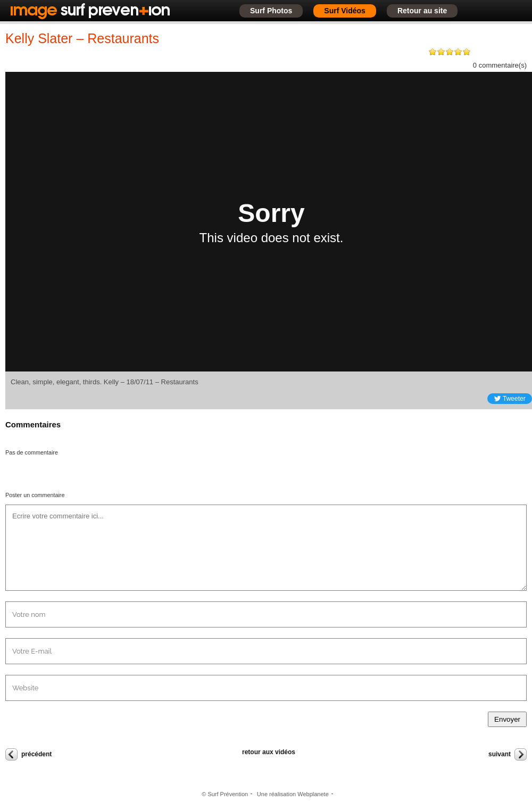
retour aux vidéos (269, 752)
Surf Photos (271, 11)
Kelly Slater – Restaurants (82, 38)
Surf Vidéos (345, 11)
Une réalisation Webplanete (293, 794)
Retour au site (422, 11)
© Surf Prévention (225, 794)
